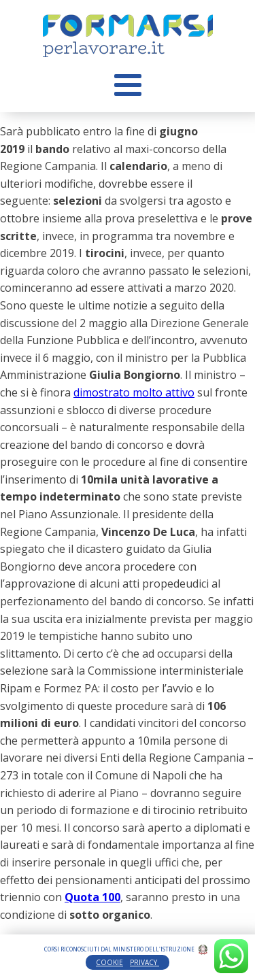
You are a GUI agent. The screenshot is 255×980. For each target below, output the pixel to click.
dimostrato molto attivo (134, 392)
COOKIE (109, 962)
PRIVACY (144, 962)
